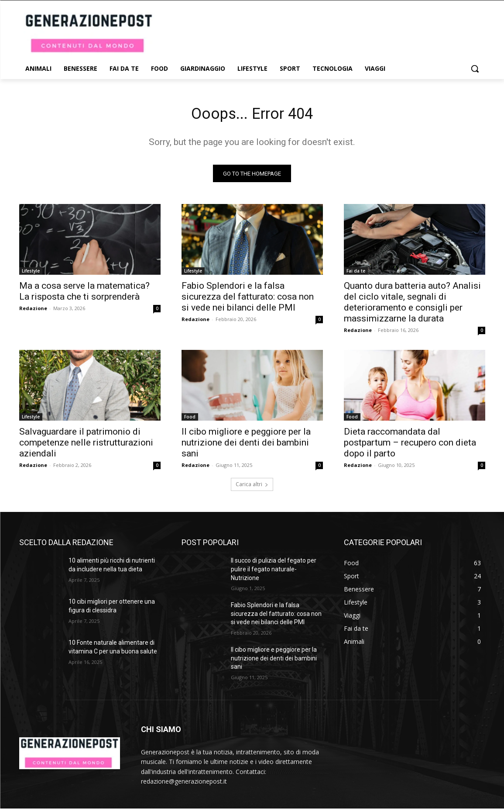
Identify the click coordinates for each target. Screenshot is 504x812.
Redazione (33, 312)
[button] (475, 69)
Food (190, 420)
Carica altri (252, 488)
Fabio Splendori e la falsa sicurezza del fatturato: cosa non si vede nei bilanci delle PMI (248, 300)
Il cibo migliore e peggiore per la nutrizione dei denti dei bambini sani (246, 446)
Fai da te (356, 274)
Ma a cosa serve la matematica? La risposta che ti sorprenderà (84, 295)
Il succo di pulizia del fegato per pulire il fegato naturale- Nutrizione (274, 572)
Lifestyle (31, 274)
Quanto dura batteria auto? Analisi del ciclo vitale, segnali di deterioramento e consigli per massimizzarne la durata (412, 306)
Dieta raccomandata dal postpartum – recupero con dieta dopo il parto (410, 446)
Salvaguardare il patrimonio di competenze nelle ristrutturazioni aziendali (86, 446)
